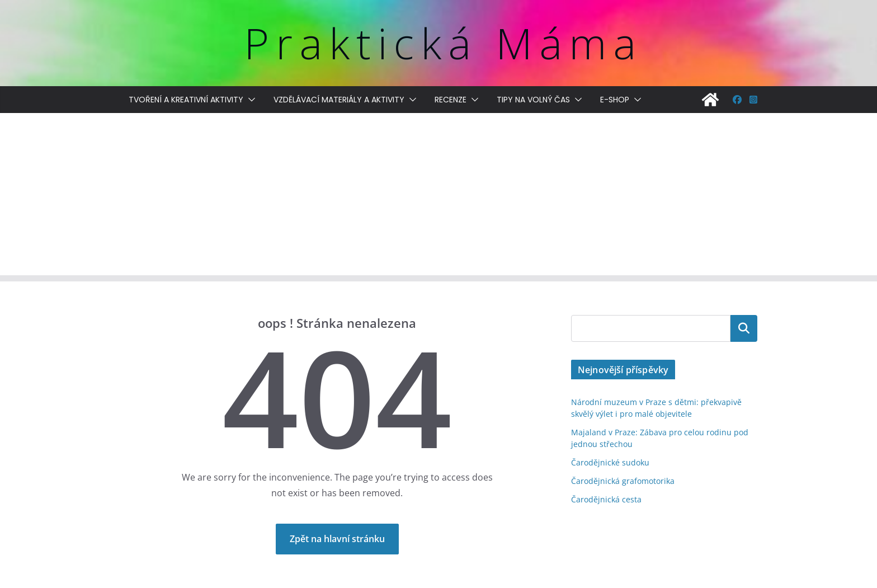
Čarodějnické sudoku (610, 462)
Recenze (451, 100)
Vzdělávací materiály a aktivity (339, 100)
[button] (249, 100)
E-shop (615, 100)
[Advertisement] (438, 197)
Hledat (744, 328)
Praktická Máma (443, 43)
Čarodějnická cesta (606, 499)
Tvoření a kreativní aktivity (186, 100)
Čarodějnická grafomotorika (623, 481)
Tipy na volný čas (533, 100)
